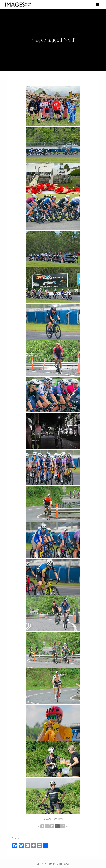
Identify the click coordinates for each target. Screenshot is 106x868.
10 (52, 826)
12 (63, 826)
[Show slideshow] (53, 819)
